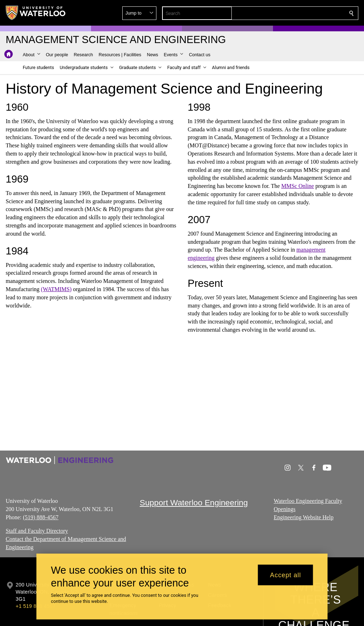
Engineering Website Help (304, 517)
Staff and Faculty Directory (37, 531)
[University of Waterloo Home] (36, 13)
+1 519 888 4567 (36, 606)
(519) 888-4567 (41, 517)
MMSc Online (298, 186)
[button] (300, 13)
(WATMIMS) (56, 289)
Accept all (286, 575)
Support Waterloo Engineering (194, 503)
